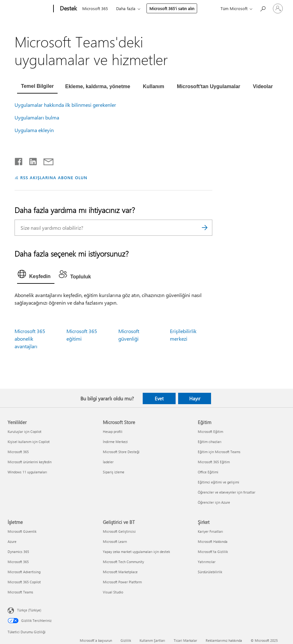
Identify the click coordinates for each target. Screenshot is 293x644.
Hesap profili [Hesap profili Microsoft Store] (113, 431)
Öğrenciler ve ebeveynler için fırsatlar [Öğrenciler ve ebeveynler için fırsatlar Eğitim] (227, 492)
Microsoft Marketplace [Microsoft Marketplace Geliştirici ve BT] (120, 572)
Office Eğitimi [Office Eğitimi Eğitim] (208, 472)
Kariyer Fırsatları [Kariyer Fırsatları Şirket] (210, 531)
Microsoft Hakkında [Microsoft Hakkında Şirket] (213, 541)
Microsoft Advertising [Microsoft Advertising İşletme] (24, 572)
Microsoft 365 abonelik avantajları (30, 339)
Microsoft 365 (95, 8)
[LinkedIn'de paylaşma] (31, 160)
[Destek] (68, 9)
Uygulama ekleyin (34, 130)
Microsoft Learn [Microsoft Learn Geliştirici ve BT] (115, 541)
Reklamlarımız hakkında (224, 640)
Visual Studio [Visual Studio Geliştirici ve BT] (113, 592)
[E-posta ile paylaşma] (46, 160)
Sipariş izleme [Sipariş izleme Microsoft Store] (114, 472)
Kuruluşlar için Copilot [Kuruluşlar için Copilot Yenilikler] (25, 431)
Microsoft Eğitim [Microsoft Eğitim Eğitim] (210, 431)
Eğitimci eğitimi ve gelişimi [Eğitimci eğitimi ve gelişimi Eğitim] (218, 482)
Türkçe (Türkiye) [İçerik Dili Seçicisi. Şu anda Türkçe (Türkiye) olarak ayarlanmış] (29, 610)
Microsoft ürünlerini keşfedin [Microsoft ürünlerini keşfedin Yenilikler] (30, 462)
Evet (159, 398)
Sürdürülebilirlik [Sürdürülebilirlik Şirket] (210, 572)
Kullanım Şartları (152, 640)
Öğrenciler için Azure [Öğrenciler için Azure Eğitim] (214, 502)
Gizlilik (126, 640)
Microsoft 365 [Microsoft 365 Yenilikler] (18, 452)
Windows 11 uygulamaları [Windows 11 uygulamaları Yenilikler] (27, 472)
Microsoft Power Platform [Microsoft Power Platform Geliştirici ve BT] (122, 582)
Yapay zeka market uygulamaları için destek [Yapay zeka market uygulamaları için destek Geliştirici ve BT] (136, 552)
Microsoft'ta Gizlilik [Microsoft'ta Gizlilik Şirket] (213, 552)
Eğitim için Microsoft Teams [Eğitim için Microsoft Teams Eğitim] (219, 452)
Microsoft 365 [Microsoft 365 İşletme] (18, 562)
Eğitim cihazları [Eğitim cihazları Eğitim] (210, 442)
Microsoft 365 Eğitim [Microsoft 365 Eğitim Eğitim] (214, 462)
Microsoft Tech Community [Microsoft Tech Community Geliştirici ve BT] (123, 562)
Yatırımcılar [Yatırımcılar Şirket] (207, 562)
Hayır (195, 398)
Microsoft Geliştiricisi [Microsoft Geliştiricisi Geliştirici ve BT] (119, 531)
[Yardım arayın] (263, 8)
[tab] (37, 87)
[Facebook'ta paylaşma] (19, 160)
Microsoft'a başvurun (96, 640)
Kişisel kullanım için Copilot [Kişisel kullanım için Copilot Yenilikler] (29, 442)
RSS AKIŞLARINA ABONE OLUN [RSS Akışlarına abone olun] (54, 177)
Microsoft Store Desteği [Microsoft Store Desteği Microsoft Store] (121, 452)
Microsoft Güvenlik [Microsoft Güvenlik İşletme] (22, 531)
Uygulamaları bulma (37, 117)
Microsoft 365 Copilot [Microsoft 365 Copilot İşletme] (24, 582)
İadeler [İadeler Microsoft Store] (108, 462)
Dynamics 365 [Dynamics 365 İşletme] (18, 552)
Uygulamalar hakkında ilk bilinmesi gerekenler (65, 105)
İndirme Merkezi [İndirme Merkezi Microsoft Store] (115, 442)
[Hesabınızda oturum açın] (278, 9)
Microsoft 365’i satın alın (172, 8)
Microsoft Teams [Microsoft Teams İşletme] (20, 592)
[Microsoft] (29, 9)
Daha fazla (126, 8)
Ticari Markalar (185, 640)
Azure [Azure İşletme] (12, 541)
